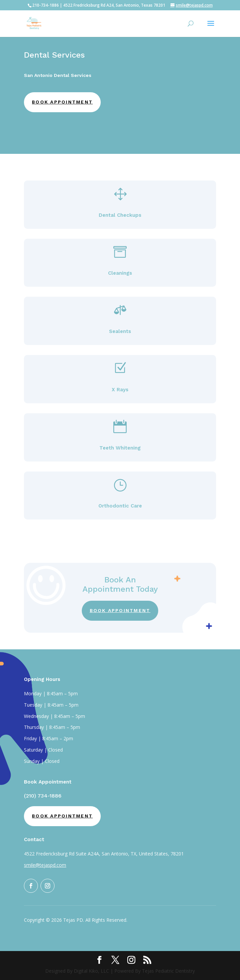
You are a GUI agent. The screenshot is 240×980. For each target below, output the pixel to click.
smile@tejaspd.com (45, 865)
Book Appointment (62, 102)
